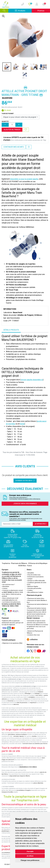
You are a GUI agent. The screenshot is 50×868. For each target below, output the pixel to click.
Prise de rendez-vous (34, 575)
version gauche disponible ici (32, 380)
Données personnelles (34, 588)
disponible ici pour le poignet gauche (24, 179)
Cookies (30, 590)
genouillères (12, 734)
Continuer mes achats (14, 147)
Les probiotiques (6, 853)
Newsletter (5, 586)
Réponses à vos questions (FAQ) (12, 643)
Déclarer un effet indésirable (36, 581)
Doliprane (40, 692)
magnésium (33, 703)
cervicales (16, 736)
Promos (41, 11)
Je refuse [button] (30, 856)
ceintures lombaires (21, 734)
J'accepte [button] (30, 851)
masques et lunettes (7, 792)
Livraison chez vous (33, 635)
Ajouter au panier (12, 130)
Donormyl (10, 701)
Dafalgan (37, 694)
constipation (32, 697)
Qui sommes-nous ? (8, 585)
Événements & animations (35, 577)
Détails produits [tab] (11, 330)
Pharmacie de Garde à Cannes (36, 608)
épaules (22, 736)
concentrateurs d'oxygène (23, 790)
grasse (46, 695)
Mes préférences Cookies (35, 592)
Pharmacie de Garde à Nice (35, 598)
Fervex (26, 699)
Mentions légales (32, 586)
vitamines (16, 704)
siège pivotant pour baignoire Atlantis (20, 776)
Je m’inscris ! (41, 524)
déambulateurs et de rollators (28, 767)
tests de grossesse (22, 703)
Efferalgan (28, 694)
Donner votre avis (25, 481)
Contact (5, 588)
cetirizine (4, 699)
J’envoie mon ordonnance (25, 504)
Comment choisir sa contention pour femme (35, 744)
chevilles (34, 736)
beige (22, 424)
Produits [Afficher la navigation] (23, 11)
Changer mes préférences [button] (30, 860)
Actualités (30, 573)
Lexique (30, 579)
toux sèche (39, 695)
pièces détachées (38, 783)
